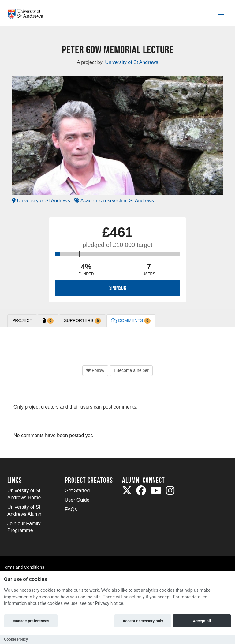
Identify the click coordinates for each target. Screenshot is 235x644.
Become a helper (131, 370)
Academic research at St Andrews (114, 201)
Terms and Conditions (23, 567)
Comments (131, 321)
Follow (95, 370)
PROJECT (22, 320)
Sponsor (118, 288)
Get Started (77, 490)
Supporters (82, 321)
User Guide (77, 500)
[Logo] (28, 14)
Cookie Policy (16, 639)
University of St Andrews (41, 201)
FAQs (71, 509)
